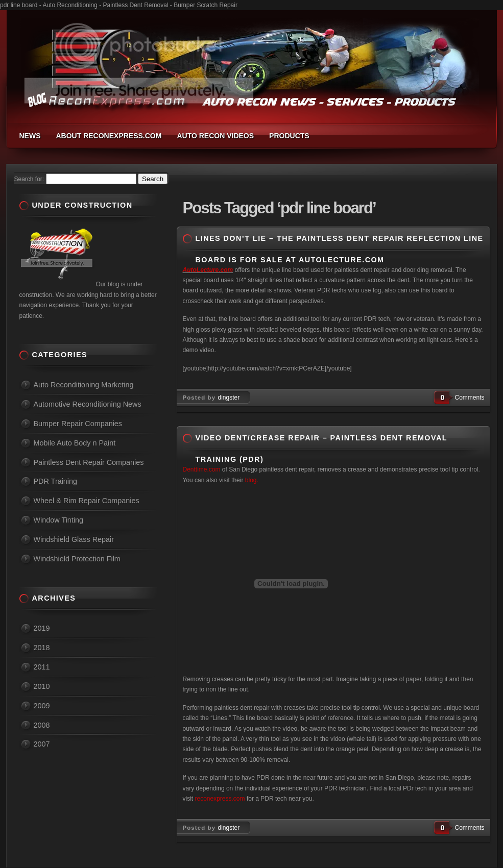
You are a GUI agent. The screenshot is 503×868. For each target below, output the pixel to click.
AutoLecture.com (208, 270)
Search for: (29, 179)
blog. (250, 480)
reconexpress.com (220, 799)
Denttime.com (202, 469)
